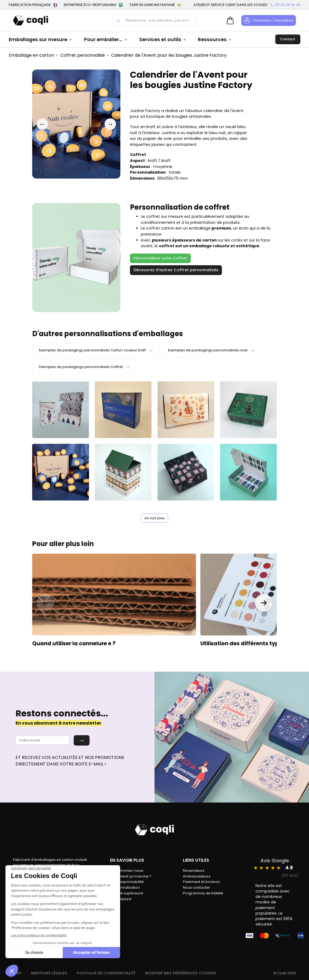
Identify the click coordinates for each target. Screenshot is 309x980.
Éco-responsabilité (127, 882)
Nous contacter (197, 887)
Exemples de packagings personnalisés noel (211, 350)
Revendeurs (194, 871)
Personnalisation (125, 887)
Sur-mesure (121, 899)
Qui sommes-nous (127, 871)
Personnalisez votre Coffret (160, 258)
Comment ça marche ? (131, 876)
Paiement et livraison (201, 882)
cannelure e (95, 643)
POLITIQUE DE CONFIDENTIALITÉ (106, 973)
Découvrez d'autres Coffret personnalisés (176, 270)
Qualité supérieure (127, 893)
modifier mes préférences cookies (181, 973)
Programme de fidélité (203, 893)
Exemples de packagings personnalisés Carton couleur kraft (96, 350)
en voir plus (154, 518)
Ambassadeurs (197, 876)
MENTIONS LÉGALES (49, 973)
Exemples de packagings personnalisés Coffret (84, 367)
